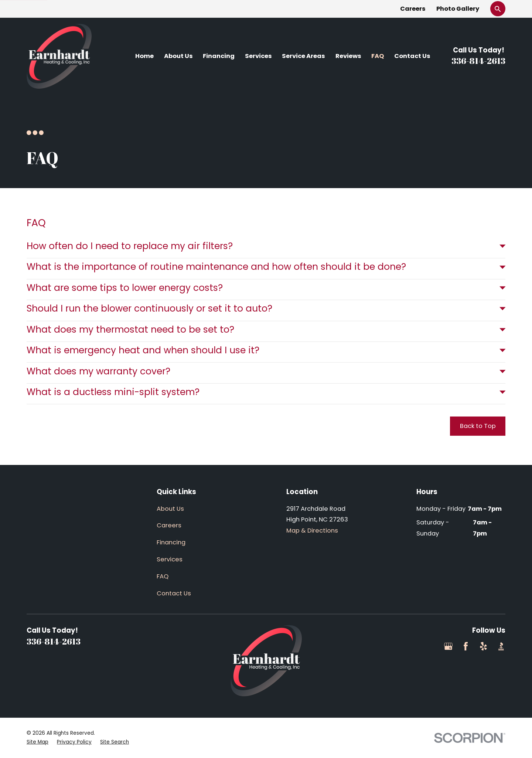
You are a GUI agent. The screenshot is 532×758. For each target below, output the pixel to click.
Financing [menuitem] (219, 56)
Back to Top (478, 426)
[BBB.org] (501, 646)
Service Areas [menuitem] (303, 56)
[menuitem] (37, 742)
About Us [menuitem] (178, 56)
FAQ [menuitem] (378, 56)
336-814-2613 (478, 61)
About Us (170, 509)
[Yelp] (483, 646)
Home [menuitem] (144, 56)
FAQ (163, 576)
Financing (171, 542)
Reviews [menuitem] (348, 56)
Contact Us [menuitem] (412, 56)
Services (170, 559)
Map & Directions (312, 531)
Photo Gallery (458, 9)
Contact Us (174, 593)
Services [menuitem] (258, 56)
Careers (413, 9)
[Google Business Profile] (448, 646)
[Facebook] (466, 646)
